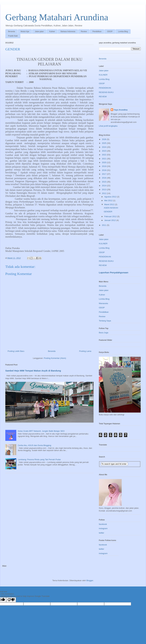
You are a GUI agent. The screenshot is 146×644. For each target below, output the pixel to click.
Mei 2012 (109, 200)
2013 (104, 190)
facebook (103, 524)
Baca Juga (103, 333)
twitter (102, 533)
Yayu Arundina (121, 110)
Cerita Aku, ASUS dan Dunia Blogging (34, 445)
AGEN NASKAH (111, 208)
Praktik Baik (13, 36)
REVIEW (103, 97)
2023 (104, 151)
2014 (104, 186)
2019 (104, 166)
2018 (104, 170)
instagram (103, 528)
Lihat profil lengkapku (108, 126)
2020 (104, 162)
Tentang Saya (105, 321)
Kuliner (52, 32)
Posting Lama (85, 351)
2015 (104, 182)
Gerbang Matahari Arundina (57, 17)
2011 (104, 225)
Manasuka (103, 303)
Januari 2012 (110, 220)
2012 (104, 193)
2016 (104, 178)
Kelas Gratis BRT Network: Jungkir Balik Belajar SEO (41, 431)
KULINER (103, 75)
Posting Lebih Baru (16, 351)
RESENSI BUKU (106, 92)
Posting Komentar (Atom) (55, 358)
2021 (104, 159)
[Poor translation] (11, 600)
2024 (104, 147)
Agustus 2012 (111, 197)
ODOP (110, 32)
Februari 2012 (111, 216)
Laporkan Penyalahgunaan (114, 272)
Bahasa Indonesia (68, 32)
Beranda (11, 32)
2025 (104, 143)
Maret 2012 (110, 204)
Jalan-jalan (39, 32)
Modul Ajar (25, 32)
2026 (104, 139)
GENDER (108, 212)
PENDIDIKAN (105, 88)
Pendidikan (97, 32)
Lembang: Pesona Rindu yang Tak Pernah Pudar (39, 459)
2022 (104, 155)
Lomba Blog (123, 32)
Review (84, 32)
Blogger (90, 580)
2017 (104, 174)
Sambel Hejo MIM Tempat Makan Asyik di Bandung (33, 371)
